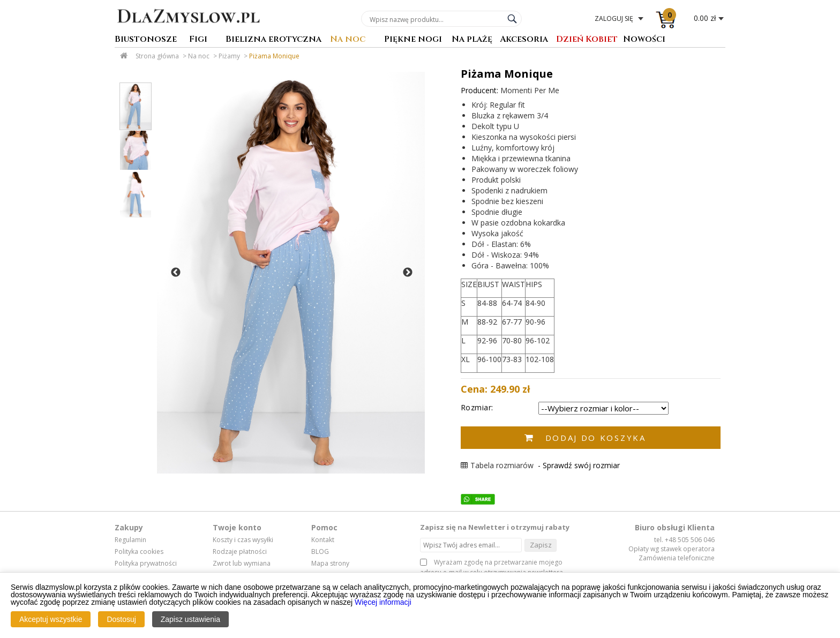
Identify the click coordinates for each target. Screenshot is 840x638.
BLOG (320, 552)
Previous (176, 273)
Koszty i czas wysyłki (243, 540)
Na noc (348, 40)
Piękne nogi (413, 40)
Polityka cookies (139, 552)
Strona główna (157, 56)
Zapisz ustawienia (190, 619)
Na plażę (472, 40)
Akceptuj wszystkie (51, 619)
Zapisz (541, 545)
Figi (198, 40)
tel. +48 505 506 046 (684, 540)
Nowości (644, 40)
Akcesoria (524, 40)
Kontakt (323, 540)
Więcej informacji (383, 602)
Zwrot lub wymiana (242, 564)
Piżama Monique (274, 56)
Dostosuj (121, 619)
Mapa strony (330, 564)
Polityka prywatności (146, 564)
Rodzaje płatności (240, 552)
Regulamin (130, 540)
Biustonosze (146, 40)
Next (408, 273)
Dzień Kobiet (587, 40)
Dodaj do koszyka (596, 438)
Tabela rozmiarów (497, 465)
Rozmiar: (477, 407)
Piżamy (229, 56)
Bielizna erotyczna (273, 40)
